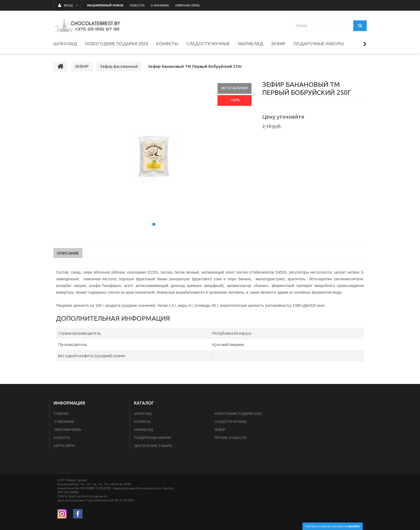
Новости (62, 438)
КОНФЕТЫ (142, 422)
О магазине (64, 422)
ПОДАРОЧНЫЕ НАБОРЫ (153, 438)
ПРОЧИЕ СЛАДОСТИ (230, 438)
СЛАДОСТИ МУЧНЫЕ (230, 422)
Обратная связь (67, 430)
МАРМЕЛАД (144, 430)
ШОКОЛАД (143, 414)
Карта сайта (64, 446)
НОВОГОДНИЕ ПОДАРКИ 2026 (238, 414)
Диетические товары (153, 446)
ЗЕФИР (220, 430)
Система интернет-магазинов (333, 526)
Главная (61, 414)
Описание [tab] (68, 253)
